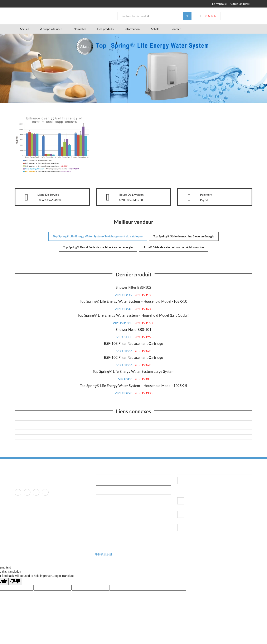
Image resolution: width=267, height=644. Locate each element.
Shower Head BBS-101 (133, 330)
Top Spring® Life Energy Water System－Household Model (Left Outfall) (133, 315)
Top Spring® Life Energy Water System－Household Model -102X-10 (133, 301)
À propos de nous (51, 29)
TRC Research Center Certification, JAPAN (124, 481)
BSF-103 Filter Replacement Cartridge (133, 343)
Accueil (24, 29)
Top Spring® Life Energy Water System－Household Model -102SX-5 (133, 386)
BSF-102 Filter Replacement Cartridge (133, 357)
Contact (176, 29)
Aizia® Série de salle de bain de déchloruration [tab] (174, 247)
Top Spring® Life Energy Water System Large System (133, 371)
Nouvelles (80, 29)
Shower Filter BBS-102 (133, 287)
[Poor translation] (15, 582)
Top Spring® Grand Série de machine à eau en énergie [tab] (98, 247)
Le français (220, 4)
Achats (155, 29)
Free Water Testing (110, 490)
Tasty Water (106, 499)
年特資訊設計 (104, 554)
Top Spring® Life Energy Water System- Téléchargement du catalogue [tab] (98, 236)
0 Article (211, 16)
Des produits (105, 29)
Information (132, 29)
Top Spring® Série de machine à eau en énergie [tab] (184, 236)
